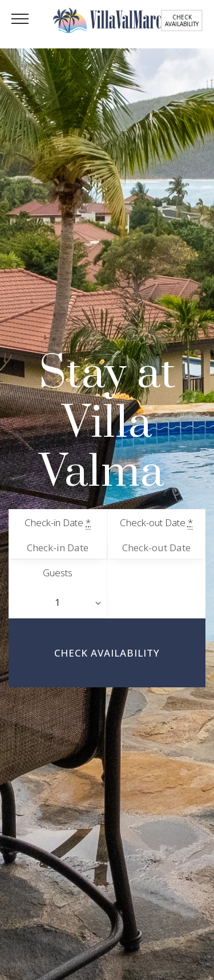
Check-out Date (156, 523)
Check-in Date (58, 523)
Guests (58, 573)
